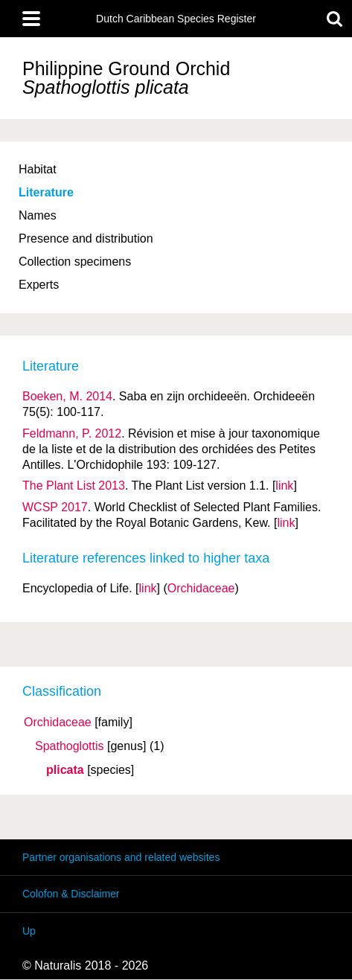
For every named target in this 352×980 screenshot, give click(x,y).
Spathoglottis (70, 746)
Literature (46, 192)
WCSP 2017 (55, 507)
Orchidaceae (58, 723)
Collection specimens (75, 262)
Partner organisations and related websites (121, 857)
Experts (39, 285)
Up (29, 931)
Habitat (38, 169)
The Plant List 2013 (74, 486)
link (284, 486)
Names (38, 215)
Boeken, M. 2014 (67, 396)
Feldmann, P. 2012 (72, 433)
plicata (65, 770)
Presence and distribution (86, 238)
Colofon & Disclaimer (71, 894)
